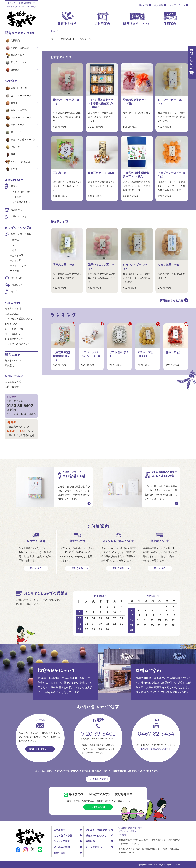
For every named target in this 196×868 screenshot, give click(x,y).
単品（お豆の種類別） (22, 234)
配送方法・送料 (13, 309)
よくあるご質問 (13, 382)
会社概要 (122, 835)
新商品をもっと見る (171, 300)
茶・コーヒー (15, 132)
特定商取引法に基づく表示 (130, 828)
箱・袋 (14, 291)
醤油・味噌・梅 (16, 88)
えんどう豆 (18, 255)
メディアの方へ (94, 847)
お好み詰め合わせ (21, 202)
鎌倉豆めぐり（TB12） (102, 173)
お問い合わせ (12, 387)
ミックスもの (19, 265)
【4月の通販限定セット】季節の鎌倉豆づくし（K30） (101, 104)
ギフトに (15, 186)
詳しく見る (36, 568)
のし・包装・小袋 (14, 329)
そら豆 (16, 250)
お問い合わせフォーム (40, 749)
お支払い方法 (12, 314)
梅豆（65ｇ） (174, 352)
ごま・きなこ (15, 125)
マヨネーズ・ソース (18, 118)
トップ (54, 31)
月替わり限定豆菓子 (18, 48)
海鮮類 (11, 103)
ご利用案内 (59, 830)
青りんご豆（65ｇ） (65, 265)
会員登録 (159, 5)
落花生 (16, 240)
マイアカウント (177, 5)
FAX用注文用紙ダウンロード (156, 749)
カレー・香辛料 (16, 110)
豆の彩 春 (60, 173)
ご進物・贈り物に (21, 192)
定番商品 (12, 40)
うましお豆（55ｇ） (170, 265)
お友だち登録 (98, 807)
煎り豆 (11, 154)
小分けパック (17, 285)
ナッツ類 (17, 260)
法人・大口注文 (13, 334)
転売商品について (14, 339)
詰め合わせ (16, 278)
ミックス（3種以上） (19, 162)
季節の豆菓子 (15, 55)
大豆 (14, 245)
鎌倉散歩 (12, 70)
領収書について (13, 324)
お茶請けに (16, 210)
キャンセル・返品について (19, 319)
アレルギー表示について (17, 344)
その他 (11, 169)
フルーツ (12, 147)
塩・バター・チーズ (18, 96)
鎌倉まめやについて (15, 360)
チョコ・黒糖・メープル (20, 140)
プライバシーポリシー (128, 831)
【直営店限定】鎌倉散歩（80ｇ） (62, 356)
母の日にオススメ (17, 62)
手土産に (17, 197)
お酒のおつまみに (20, 216)
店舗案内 (9, 365)
